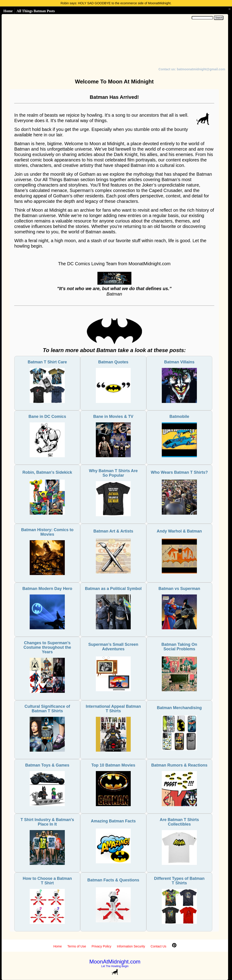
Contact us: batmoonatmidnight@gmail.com (192, 69)
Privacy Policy (101, 946)
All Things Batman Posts (36, 11)
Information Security (131, 946)
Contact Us (158, 946)
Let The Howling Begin (115, 966)
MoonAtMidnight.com (115, 962)
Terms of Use (77, 946)
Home (8, 11)
